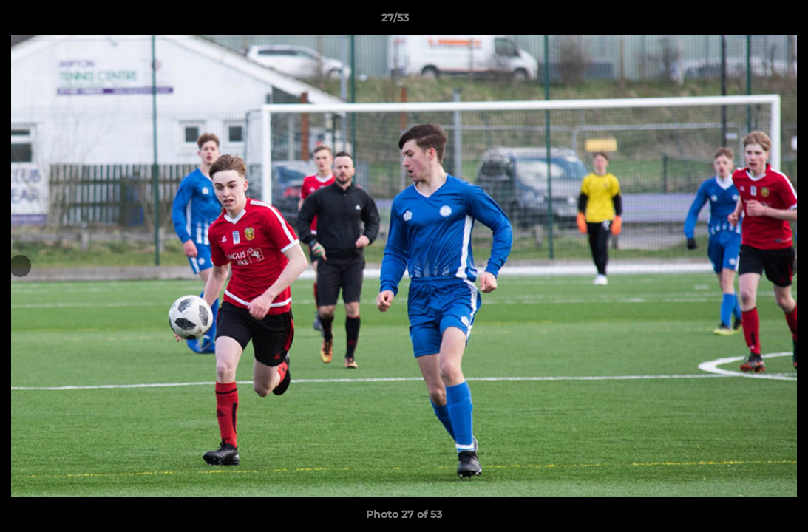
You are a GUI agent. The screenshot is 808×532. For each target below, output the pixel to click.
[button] (746, 21)
